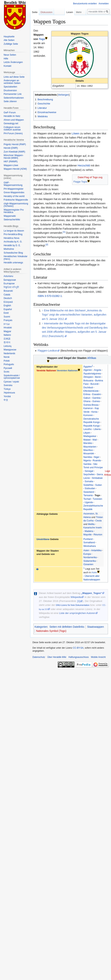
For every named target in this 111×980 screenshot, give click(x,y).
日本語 (7, 339)
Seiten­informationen (14, 98)
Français (8, 320)
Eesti (6, 313)
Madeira (89, 531)
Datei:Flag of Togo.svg (90, 177)
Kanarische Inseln (93, 528)
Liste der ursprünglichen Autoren (77, 613)
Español (8, 309)
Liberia (97, 429)
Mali (95, 440)
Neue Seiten (10, 55)
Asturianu (8, 276)
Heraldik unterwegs (13, 263)
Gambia (96, 398)
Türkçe (7, 389)
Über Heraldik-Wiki (57, 657)
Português (9, 364)
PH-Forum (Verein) (13, 133)
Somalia (89, 481)
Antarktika (96, 550)
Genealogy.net (11, 123)
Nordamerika (90, 557)
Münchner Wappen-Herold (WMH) (13, 157)
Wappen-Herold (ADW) (15, 169)
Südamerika (90, 561)
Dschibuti (88, 388)
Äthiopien (88, 377)
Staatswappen (95, 627)
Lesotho (88, 429)
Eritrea (87, 394)
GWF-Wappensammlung (13, 184)
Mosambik (89, 454)
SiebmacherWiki (12, 220)
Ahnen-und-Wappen (14, 120)
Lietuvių (7, 346)
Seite (35, 12)
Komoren (88, 415)
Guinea (96, 401)
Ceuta (98, 521)
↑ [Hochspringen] (43, 310)
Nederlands (9, 353)
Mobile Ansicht (98, 657)
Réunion (98, 535)
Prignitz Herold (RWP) (15, 144)
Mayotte (88, 535)
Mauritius (88, 450)
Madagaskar (90, 436)
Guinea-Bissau (91, 405)
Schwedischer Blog (13, 253)
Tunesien (97, 499)
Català (7, 295)
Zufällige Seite (11, 44)
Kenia (94, 412)
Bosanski (8, 291)
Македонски (10, 350)
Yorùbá (7, 396)
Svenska (8, 385)
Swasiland (89, 492)
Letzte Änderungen (13, 62)
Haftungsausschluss (79, 657)
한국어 (7, 342)
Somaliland (89, 542)
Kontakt (7, 66)
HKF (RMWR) (11, 162)
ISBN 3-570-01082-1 (50, 296)
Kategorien (41, 627)
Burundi (94, 384)
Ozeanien (88, 564)
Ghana (87, 401)
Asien (86, 550)
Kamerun (88, 408)
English (7, 306)
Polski (7, 361)
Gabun (87, 398)
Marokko (88, 443)
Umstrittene (43, 539)
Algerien (88, 370)
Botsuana (88, 381)
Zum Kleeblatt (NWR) (14, 152)
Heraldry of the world (14, 196)
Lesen (66, 12)
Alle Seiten (9, 40)
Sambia (87, 464)
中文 (6, 400)
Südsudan (90, 488)
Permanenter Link (13, 94)
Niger (97, 457)
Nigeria (87, 461)
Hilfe (6, 59)
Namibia (88, 457)
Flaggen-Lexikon (47, 351)
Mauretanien (90, 447)
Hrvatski (8, 328)
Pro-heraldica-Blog (13, 234)
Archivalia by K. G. (13, 242)
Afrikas (92, 358)
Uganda (89, 502)
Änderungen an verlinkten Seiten (12, 82)
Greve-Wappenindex (14, 192)
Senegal (89, 471)
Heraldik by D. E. (12, 245)
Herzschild (84, 166)
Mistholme (9, 249)
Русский (8, 368)
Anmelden (104, 4)
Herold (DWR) (11, 148)
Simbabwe (97, 478)
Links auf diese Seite (14, 77)
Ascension (89, 514)
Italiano (7, 335)
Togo (42, 39)
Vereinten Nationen (67, 371)
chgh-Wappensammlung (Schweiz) (16, 205)
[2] (47, 245)
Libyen (87, 433)
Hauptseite (9, 37)
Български (9, 284)
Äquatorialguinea (92, 374)
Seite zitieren (10, 101)
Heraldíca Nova (11, 238)
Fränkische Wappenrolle (16, 200)
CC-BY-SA (78, 648)
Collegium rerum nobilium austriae (12, 129)
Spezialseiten (10, 87)
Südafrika (88, 485)
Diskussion (47, 12)
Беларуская (10, 280)
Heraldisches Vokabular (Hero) (15, 258)
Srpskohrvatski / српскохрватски (12, 377)
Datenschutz (39, 657)
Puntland (88, 539)
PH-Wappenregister (13, 189)
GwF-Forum (10, 113)
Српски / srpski (11, 382)
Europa (87, 554)
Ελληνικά (8, 302)
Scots (6, 372)
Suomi (7, 317)
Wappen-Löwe (11, 165)
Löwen (76, 133)
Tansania (88, 495)
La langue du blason (14, 231)
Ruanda (97, 461)
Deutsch (8, 298)
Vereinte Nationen (46, 371)
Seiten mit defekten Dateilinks (67, 627)
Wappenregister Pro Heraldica (14, 211)
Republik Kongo (92, 426)
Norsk (7, 357)
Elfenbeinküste (91, 391)
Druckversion (10, 90)
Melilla (91, 524)
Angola (97, 370)
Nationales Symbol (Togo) (51, 631)
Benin (98, 377)
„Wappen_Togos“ (91, 593)
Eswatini (96, 394)
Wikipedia (76, 597)
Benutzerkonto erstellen (85, 4)
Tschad (87, 499)
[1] (64, 232)
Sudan (99, 485)
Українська (9, 393)
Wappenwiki (10, 216)
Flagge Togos (80, 182)
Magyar (7, 331)
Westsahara (90, 546)
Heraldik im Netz (12, 116)
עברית (7, 324)
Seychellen (89, 474)
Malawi (87, 440)
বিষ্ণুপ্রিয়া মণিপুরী (11, 287)
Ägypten (88, 367)
